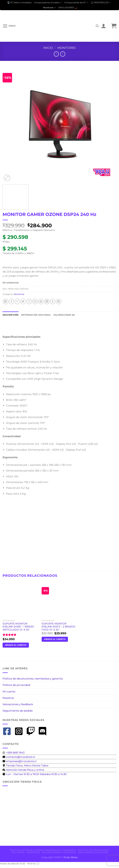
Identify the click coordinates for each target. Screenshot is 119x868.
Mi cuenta (9, 691)
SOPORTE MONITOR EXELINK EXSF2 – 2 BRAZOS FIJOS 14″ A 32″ (58, 627)
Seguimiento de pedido (18, 711)
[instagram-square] (20, 731)
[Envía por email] (35, 301)
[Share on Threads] (29, 301)
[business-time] (23, 770)
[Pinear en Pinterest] (41, 301)
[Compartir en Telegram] (59, 301)
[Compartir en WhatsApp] (6, 301)
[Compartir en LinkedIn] (47, 301)
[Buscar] (97, 26)
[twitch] (32, 731)
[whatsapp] (13, 753)
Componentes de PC (76, 3)
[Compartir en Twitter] (23, 301)
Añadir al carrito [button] (16, 645)
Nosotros (8, 698)
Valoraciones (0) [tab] (64, 315)
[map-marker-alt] (26, 765)
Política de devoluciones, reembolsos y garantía (33, 679)
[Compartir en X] (17, 301)
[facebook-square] (8, 731)
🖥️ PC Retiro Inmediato (19, 3)
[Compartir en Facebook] (11, 301)
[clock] (35, 774)
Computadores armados (48, 3)
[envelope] (19, 757)
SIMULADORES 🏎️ (68, 8)
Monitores (49, 8)
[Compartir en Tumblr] (53, 301)
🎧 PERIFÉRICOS (101, 3)
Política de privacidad (16, 685)
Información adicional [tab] (36, 315)
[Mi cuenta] (104, 26)
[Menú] (9, 26)
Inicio (48, 48)
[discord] (44, 731)
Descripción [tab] (11, 315)
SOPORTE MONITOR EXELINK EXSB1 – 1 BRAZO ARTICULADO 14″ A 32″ (18, 627)
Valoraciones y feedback (18, 704)
